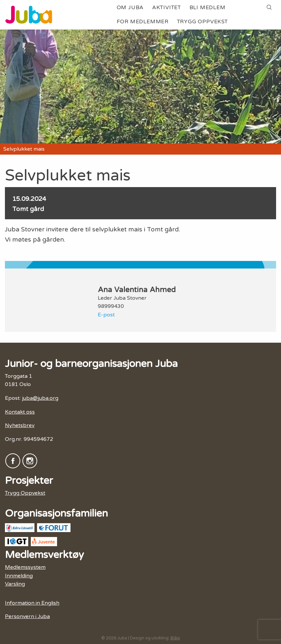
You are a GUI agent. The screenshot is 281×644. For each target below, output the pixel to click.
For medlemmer (143, 22)
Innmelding (19, 576)
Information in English (32, 603)
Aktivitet (167, 8)
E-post (106, 315)
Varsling (15, 584)
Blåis (175, 638)
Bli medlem (208, 8)
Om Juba (130, 8)
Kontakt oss (20, 412)
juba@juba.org (40, 398)
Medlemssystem (25, 567)
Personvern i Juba (27, 616)
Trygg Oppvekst (202, 22)
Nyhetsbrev (20, 425)
